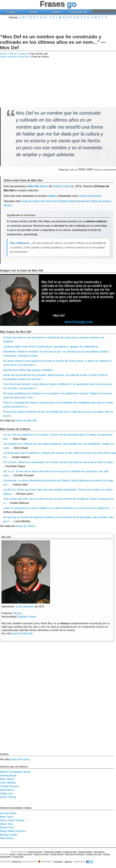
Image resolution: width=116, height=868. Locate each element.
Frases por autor (41, 854)
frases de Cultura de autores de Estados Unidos (49, 201)
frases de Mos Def (26, 421)
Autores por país (94, 854)
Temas (33, 12)
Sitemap (68, 862)
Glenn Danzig (8, 797)
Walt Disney (7, 838)
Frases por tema (24, 854)
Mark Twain (7, 817)
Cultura (23, 54)
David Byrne (7, 790)
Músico (44, 186)
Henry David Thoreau (12, 820)
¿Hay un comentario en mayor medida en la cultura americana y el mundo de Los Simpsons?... (58, 508)
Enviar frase (18, 857)
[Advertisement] (58, 26)
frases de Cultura (25, 526)
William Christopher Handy (15, 772)
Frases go (16, 862)
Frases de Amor (35, 852)
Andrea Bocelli (8, 776)
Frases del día (78, 12)
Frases (11, 12)
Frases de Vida (70, 852)
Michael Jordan (9, 835)
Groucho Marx (8, 813)
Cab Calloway (8, 783)
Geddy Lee (6, 794)
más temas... (100, 852)
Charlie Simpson (9, 786)
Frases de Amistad (52, 852)
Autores (56, 12)
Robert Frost (7, 828)
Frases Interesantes (105, 170)
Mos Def (25, 57)
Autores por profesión (75, 854)
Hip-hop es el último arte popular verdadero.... (29, 370)
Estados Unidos (61, 186)
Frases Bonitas (85, 852)
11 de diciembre (25, 607)
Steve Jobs (6, 824)
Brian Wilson (7, 779)
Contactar (58, 862)
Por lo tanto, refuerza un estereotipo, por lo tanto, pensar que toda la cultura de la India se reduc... (59, 462)
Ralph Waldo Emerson (13, 831)
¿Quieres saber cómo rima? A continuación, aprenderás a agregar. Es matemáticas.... (52, 347)
